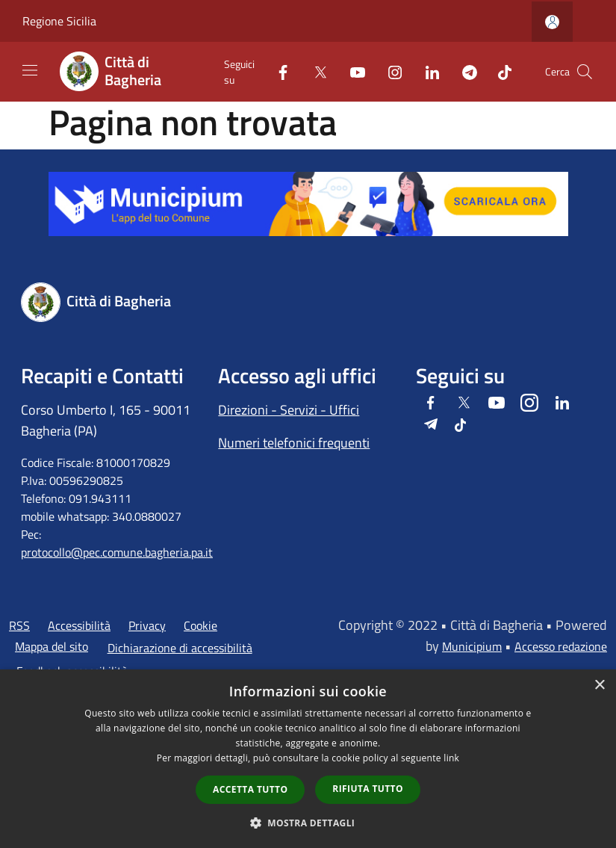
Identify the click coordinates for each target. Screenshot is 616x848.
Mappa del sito (52, 646)
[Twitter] (314, 71)
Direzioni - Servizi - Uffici (289, 410)
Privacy (147, 625)
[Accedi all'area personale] (552, 22)
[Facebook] (277, 71)
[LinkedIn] (426, 71)
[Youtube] (352, 71)
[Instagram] (389, 71)
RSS (19, 625)
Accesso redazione (561, 646)
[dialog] (308, 759)
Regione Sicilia (59, 21)
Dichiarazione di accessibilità (180, 648)
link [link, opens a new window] (451, 758)
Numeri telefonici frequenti (294, 443)
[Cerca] (585, 72)
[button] (308, 823)
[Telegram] (464, 71)
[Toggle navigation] (30, 70)
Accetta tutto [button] (250, 789)
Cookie (200, 625)
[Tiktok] (499, 71)
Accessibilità (79, 625)
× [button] (599, 685)
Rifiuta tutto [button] (368, 789)
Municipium (472, 646)
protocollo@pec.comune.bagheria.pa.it (117, 552)
